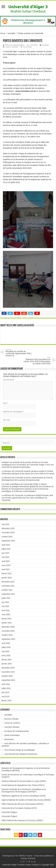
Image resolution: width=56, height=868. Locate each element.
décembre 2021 (8, 582)
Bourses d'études (12, 719)
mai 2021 (5, 606)
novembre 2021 (8, 586)
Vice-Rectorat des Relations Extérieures (21, 754)
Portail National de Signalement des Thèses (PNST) (23, 785)
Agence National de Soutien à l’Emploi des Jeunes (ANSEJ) (26, 800)
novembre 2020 (8, 631)
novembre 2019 (8, 672)
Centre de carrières (12, 723)
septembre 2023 (8, 541)
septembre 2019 (8, 680)
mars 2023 (6, 565)
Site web (7, 420)
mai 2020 (5, 651)
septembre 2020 (8, 639)
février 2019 (7, 701)
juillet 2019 (6, 688)
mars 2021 (6, 615)
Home (3, 33)
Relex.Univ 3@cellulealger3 (15, 45)
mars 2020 (6, 655)
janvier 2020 (7, 664)
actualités (11, 33)
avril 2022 (6, 569)
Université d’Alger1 (9, 812)
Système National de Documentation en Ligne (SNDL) (24, 781)
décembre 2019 (8, 668)
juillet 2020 (6, 647)
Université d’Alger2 (9, 816)
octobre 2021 (7, 590)
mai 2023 (5, 557)
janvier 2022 (7, 578)
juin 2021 (5, 602)
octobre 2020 (7, 635)
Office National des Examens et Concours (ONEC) (22, 820)
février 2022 (7, 574)
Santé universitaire (12, 735)
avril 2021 (6, 610)
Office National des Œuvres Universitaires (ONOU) (22, 804)
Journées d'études (12, 727)
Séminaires (9, 739)
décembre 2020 (8, 627)
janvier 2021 (7, 623)
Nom (6, 403)
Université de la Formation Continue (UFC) (19, 808)
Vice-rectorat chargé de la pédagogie (20, 750)
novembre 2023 (8, 533)
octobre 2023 (7, 537)
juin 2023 (5, 553)
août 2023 (6, 545)
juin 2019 (5, 692)
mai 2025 (5, 524)
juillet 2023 (6, 549)
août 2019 (6, 684)
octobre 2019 (7, 676)
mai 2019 (5, 696)
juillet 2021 (6, 598)
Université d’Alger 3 (28, 7)
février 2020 (7, 660)
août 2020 (6, 643)
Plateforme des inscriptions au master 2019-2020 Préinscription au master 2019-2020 (37, 361)
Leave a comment (12, 47)
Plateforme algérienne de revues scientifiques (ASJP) (24, 796)
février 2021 (7, 619)
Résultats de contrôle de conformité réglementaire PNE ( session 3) (19, 353)
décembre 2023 (8, 528)
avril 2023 (6, 561)
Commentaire (8, 380)
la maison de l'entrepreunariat (17, 731)
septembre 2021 (8, 594)
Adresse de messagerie (13, 412)
